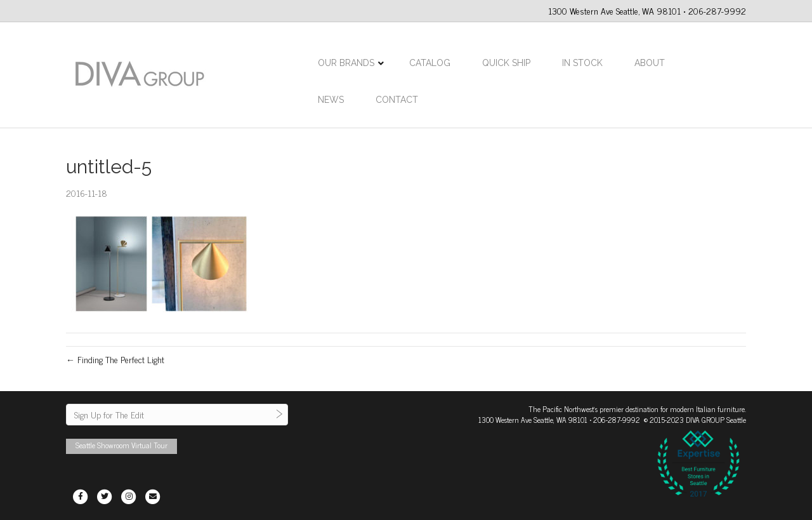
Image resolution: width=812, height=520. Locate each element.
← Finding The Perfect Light (115, 359)
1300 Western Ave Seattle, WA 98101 (533, 420)
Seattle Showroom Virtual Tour (121, 445)
